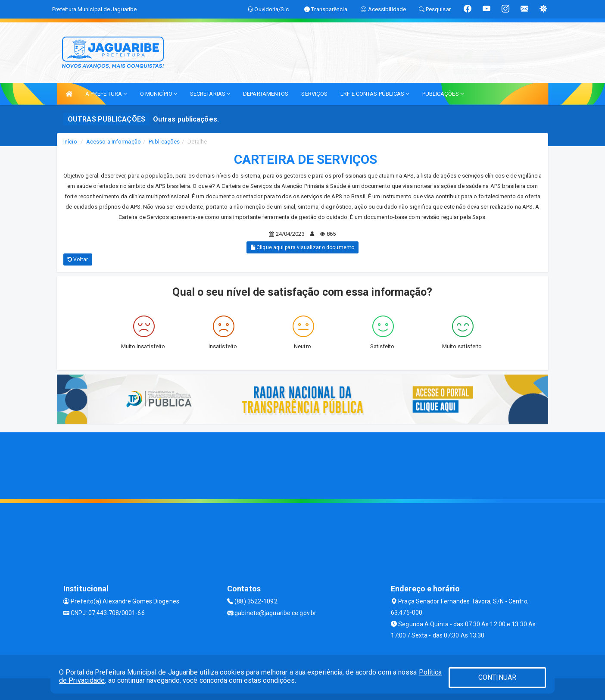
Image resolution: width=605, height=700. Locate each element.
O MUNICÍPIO (159, 94)
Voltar (78, 259)
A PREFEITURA (106, 94)
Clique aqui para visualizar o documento (302, 247)
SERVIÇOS (314, 94)
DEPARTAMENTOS (266, 94)
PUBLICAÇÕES (443, 94)
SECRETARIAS (210, 94)
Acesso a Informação (114, 142)
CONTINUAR (497, 677)
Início (70, 142)
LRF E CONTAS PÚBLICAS (375, 94)
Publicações (164, 142)
